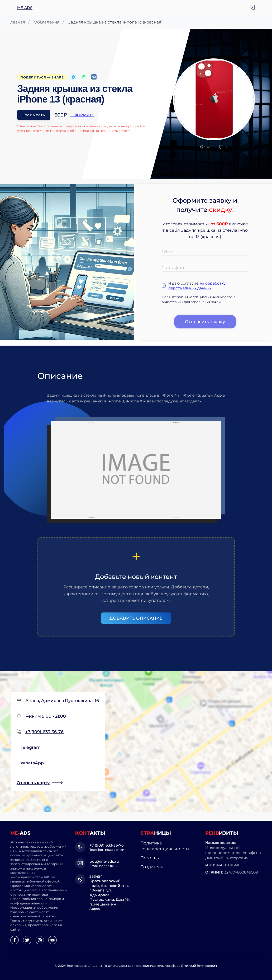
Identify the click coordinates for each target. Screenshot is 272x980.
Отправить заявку (205, 322)
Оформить (82, 115)
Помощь (150, 858)
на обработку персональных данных (197, 286)
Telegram (31, 747)
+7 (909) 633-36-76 (107, 845)
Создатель (152, 867)
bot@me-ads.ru (104, 861)
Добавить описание (136, 618)
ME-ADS (25, 8)
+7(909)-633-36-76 (44, 732)
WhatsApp (32, 763)
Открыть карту (33, 783)
